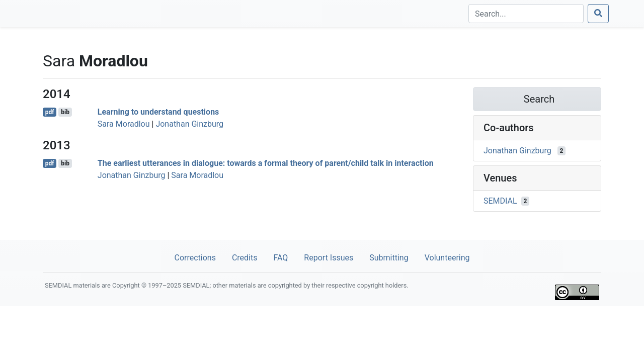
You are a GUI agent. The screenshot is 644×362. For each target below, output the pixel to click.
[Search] (526, 14)
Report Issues (329, 258)
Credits (245, 258)
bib (65, 112)
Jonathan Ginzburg (189, 124)
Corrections (195, 258)
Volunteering (447, 258)
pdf (50, 112)
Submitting (389, 258)
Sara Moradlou (124, 124)
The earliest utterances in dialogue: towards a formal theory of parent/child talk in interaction (266, 163)
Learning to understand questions (158, 112)
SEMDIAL (500, 201)
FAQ (280, 258)
